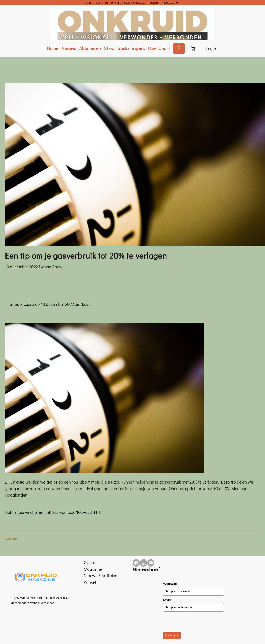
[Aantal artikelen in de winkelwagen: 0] (193, 48)
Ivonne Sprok (51, 267)
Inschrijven (172, 635)
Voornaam (170, 584)
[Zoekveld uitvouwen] (179, 49)
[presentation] (194, 622)
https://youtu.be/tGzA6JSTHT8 (74, 512)
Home (53, 48)
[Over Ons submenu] (159, 49)
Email (167, 600)
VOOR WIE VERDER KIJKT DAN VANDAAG (40, 598)
